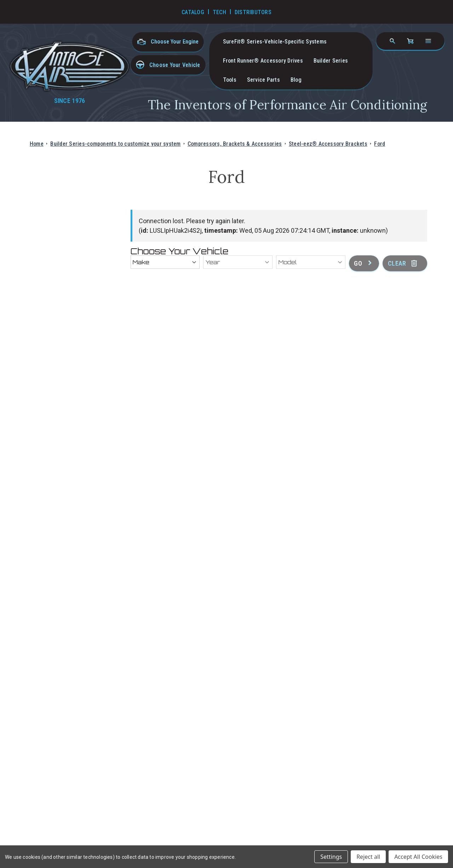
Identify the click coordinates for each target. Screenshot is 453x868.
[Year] (238, 262)
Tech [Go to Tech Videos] (219, 12)
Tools (230, 80)
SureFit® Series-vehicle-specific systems (275, 42)
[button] (168, 65)
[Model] (311, 262)
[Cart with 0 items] (410, 41)
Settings (331, 857)
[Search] (392, 41)
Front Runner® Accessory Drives (263, 61)
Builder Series (331, 61)
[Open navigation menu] (428, 41)
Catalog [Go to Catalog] (193, 12)
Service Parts (263, 80)
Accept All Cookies (418, 857)
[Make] (165, 262)
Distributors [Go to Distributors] (253, 12)
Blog (296, 80)
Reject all (368, 857)
